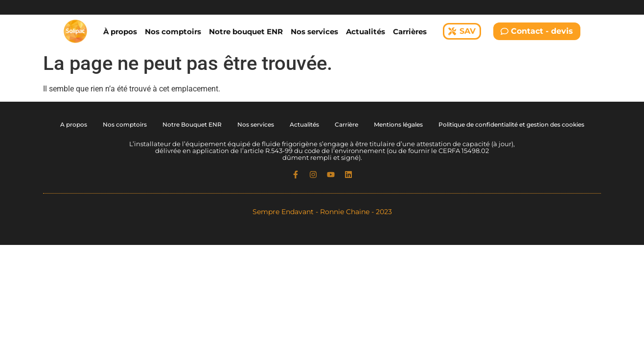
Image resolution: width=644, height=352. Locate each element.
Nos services (314, 32)
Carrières (410, 32)
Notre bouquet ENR (246, 32)
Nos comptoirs (173, 32)
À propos (120, 32)
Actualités (366, 32)
